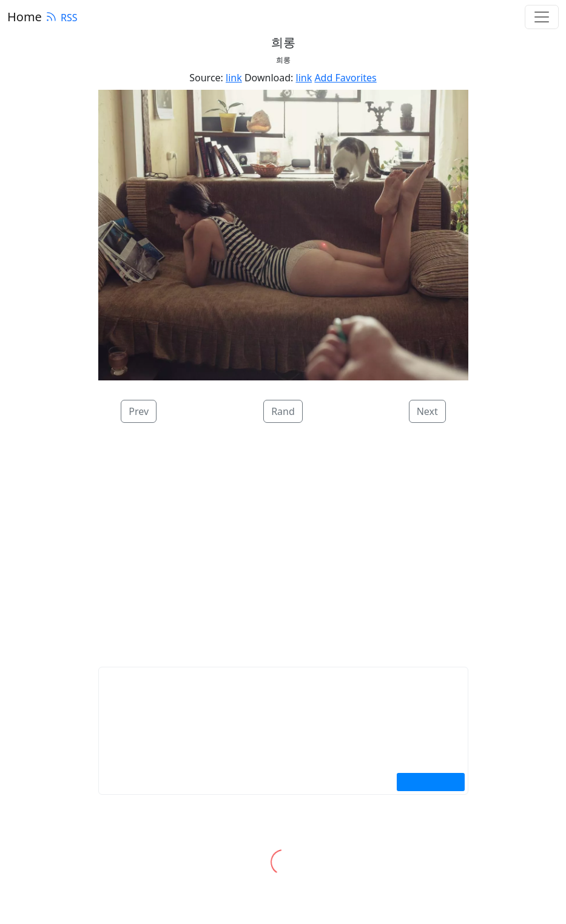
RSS (61, 18)
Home (25, 17)
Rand (283, 411)
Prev (139, 411)
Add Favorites (345, 78)
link (234, 78)
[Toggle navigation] (542, 17)
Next (427, 411)
